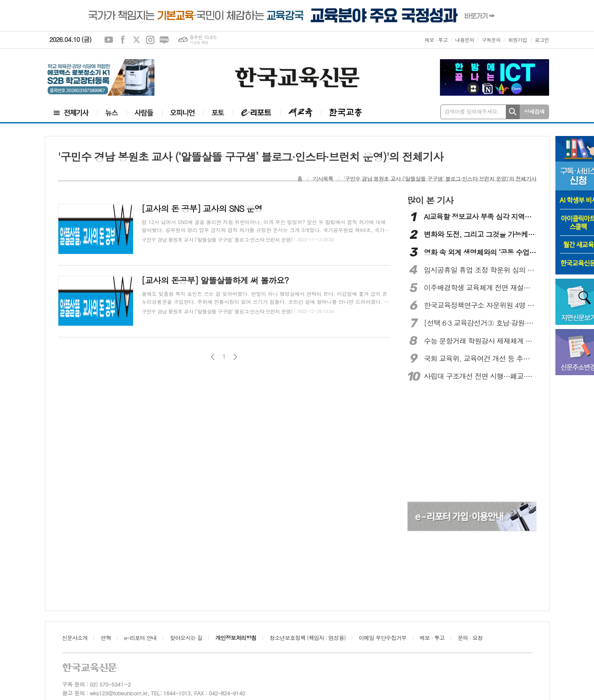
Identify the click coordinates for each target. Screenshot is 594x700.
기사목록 (323, 179)
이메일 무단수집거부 (383, 638)
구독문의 (491, 40)
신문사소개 (75, 638)
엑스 (136, 40)
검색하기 (513, 112)
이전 (213, 357)
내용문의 (464, 40)
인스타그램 (150, 40)
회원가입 (518, 40)
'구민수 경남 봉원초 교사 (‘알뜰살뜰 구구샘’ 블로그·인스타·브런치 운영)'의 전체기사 (440, 179)
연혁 (106, 638)
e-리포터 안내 (141, 638)
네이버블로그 (164, 40)
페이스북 (123, 40)
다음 (235, 357)
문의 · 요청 (470, 638)
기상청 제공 (199, 43)
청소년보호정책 (307, 638)
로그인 (542, 40)
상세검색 (534, 111)
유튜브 (109, 40)
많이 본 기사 (430, 200)
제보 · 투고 (436, 40)
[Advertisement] (472, 443)
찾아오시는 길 (186, 638)
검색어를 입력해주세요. (472, 111)
